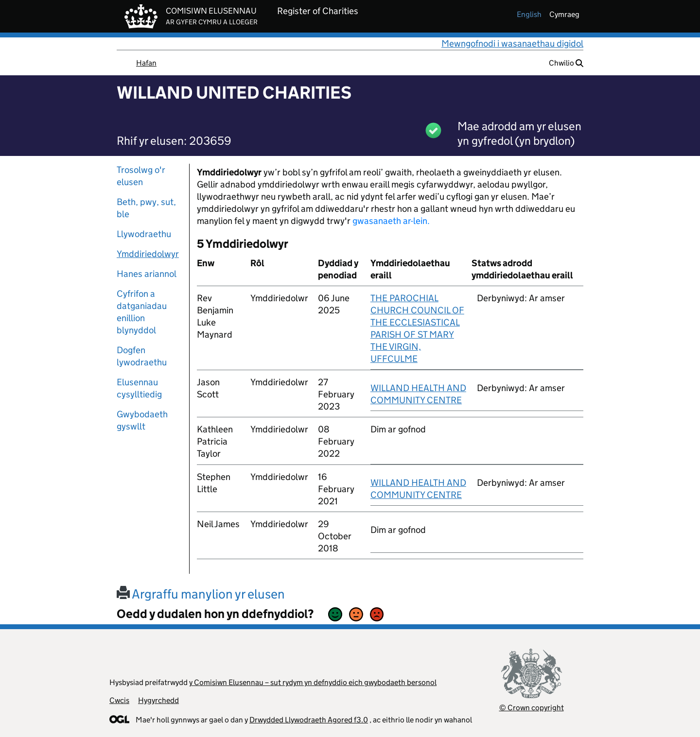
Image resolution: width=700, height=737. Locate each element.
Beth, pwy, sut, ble (146, 208)
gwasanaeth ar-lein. (391, 221)
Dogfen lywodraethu (142, 356)
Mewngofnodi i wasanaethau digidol (512, 43)
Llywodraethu (144, 234)
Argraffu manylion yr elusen (201, 594)
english (529, 14)
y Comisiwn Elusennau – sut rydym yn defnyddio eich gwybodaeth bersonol (313, 682)
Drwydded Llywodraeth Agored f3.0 (309, 720)
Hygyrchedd (158, 700)
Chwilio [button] (566, 63)
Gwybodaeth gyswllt (142, 420)
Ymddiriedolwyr (148, 254)
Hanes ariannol (147, 274)
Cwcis (119, 700)
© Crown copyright (532, 708)
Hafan (146, 63)
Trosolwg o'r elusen (141, 176)
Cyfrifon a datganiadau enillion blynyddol (142, 312)
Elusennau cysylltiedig (139, 388)
